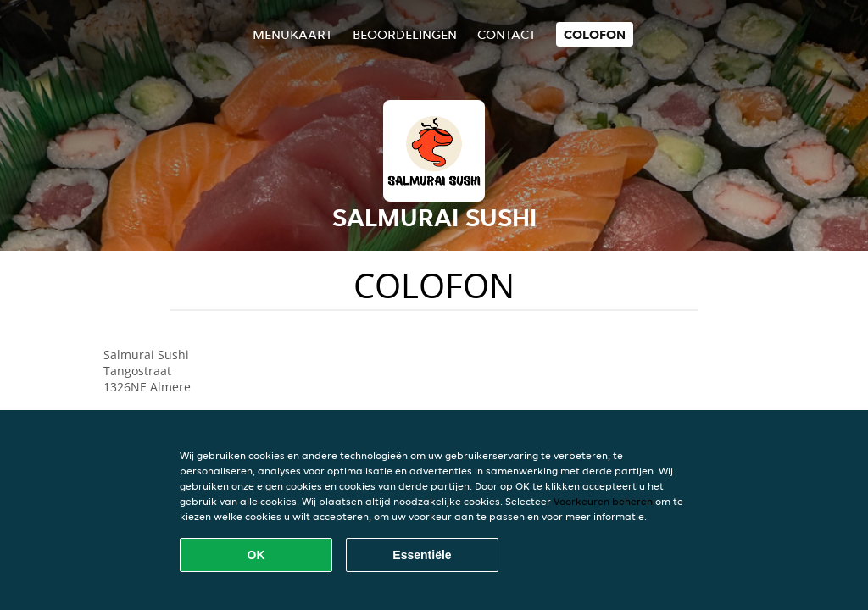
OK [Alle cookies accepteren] (256, 555)
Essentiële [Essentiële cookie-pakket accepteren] (422, 555)
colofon (595, 34)
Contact (506, 34)
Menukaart (292, 34)
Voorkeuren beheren (603, 501)
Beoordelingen (405, 34)
